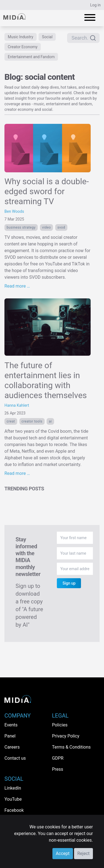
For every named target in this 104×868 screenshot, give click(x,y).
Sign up (69, 583)
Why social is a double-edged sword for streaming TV (47, 191)
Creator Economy (23, 47)
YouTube (13, 799)
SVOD (61, 227)
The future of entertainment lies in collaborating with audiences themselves (46, 380)
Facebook (14, 810)
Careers (12, 747)
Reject (83, 853)
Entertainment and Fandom (31, 57)
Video (47, 227)
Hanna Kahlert (17, 405)
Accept (63, 853)
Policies (60, 725)
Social (47, 37)
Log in (95, 5)
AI (50, 421)
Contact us (15, 758)
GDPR (58, 758)
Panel (10, 736)
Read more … (17, 286)
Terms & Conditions (72, 747)
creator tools (32, 421)
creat (11, 421)
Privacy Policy (66, 736)
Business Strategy (21, 227)
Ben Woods (14, 211)
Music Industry (21, 37)
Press (58, 769)
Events (11, 725)
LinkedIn (13, 788)
